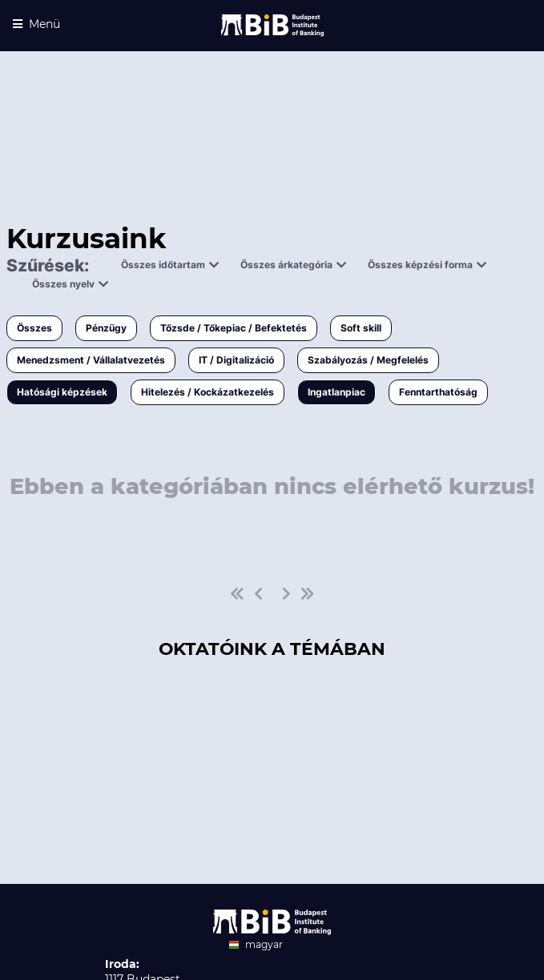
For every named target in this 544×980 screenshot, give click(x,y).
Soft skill (361, 328)
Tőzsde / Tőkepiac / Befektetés (234, 328)
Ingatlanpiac (336, 392)
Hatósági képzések (62, 392)
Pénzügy (106, 328)
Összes (34, 328)
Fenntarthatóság (438, 392)
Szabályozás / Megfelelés (368, 360)
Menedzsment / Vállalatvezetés (91, 360)
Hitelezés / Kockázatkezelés (208, 392)
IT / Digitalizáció (236, 360)
